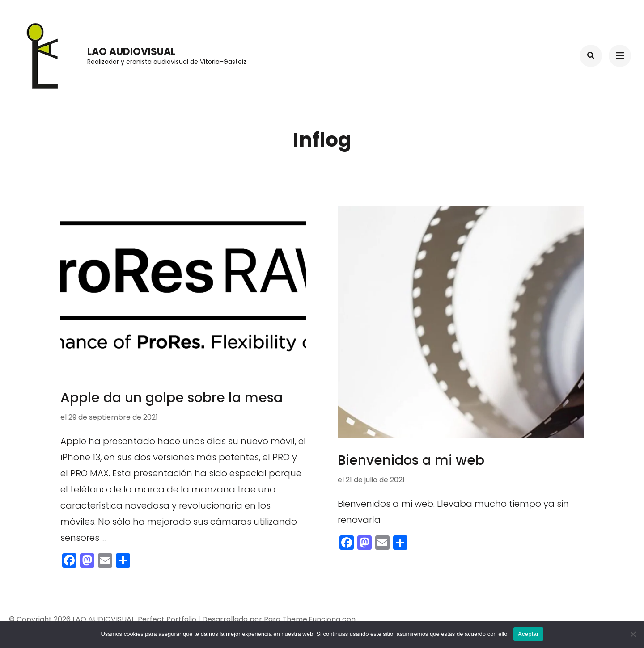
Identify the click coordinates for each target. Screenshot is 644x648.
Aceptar (528, 634)
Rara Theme (286, 619)
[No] (633, 634)
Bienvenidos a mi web (411, 460)
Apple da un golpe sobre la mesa (172, 398)
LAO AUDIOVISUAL (131, 52)
